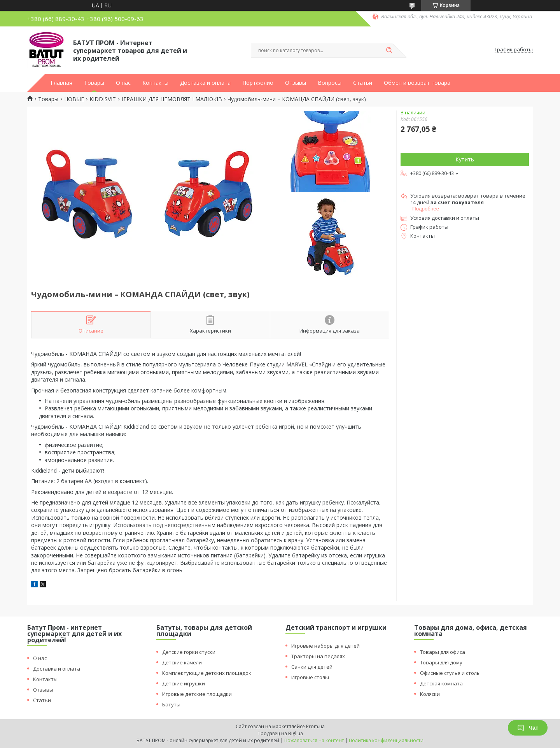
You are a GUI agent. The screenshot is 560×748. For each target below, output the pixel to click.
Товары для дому (441, 662)
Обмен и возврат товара (417, 83)
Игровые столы (310, 677)
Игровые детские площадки (197, 694)
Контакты (155, 83)
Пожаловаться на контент (314, 740)
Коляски (430, 694)
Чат (528, 728)
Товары (94, 83)
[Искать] (389, 51)
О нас (123, 83)
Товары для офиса (443, 652)
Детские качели (182, 662)
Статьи (363, 83)
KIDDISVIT (103, 99)
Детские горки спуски (189, 652)
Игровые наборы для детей (325, 646)
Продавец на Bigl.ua (280, 733)
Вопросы (330, 83)
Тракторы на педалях (318, 656)
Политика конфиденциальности (386, 740)
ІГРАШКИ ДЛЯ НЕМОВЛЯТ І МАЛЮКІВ (172, 99)
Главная (61, 83)
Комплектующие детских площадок (207, 673)
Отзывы (296, 83)
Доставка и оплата (205, 83)
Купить (465, 159)
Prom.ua (315, 726)
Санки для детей (312, 667)
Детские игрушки (184, 683)
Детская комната (441, 683)
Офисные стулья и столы (450, 673)
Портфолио (258, 83)
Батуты (171, 704)
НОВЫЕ (74, 99)
